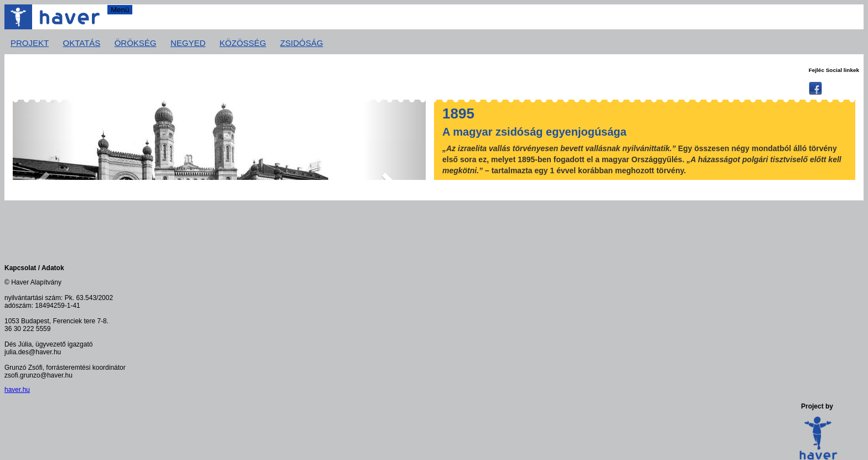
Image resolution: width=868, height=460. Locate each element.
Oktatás (82, 43)
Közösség (243, 43)
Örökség (136, 43)
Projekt (30, 43)
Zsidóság (302, 43)
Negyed (188, 43)
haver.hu (17, 390)
